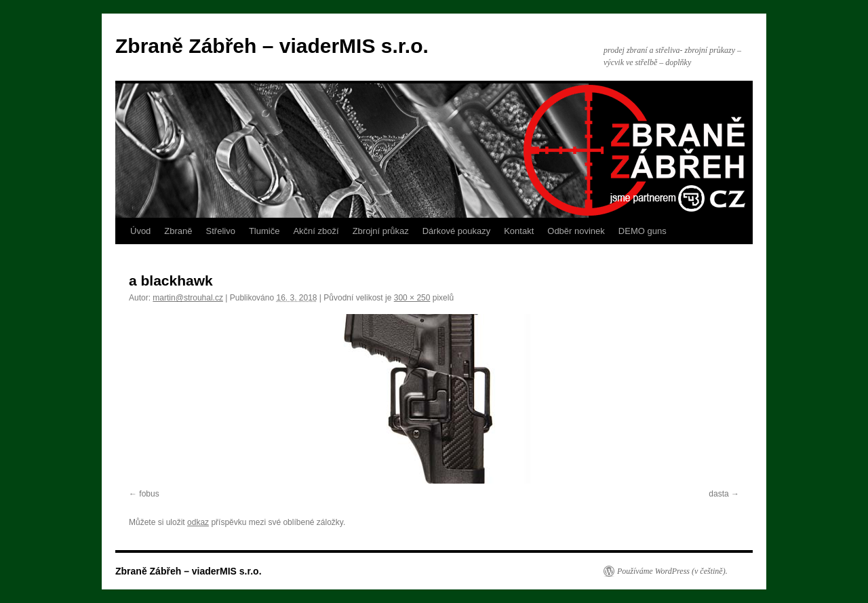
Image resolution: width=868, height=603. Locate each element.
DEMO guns (643, 231)
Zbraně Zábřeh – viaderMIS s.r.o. (272, 46)
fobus (149, 494)
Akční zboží (316, 231)
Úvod (140, 231)
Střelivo (221, 231)
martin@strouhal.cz (188, 298)
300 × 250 (412, 298)
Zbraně (178, 231)
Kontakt (519, 231)
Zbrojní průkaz (381, 231)
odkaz (198, 522)
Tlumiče (264, 231)
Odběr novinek (576, 231)
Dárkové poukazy (456, 231)
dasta (718, 494)
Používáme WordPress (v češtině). (672, 571)
